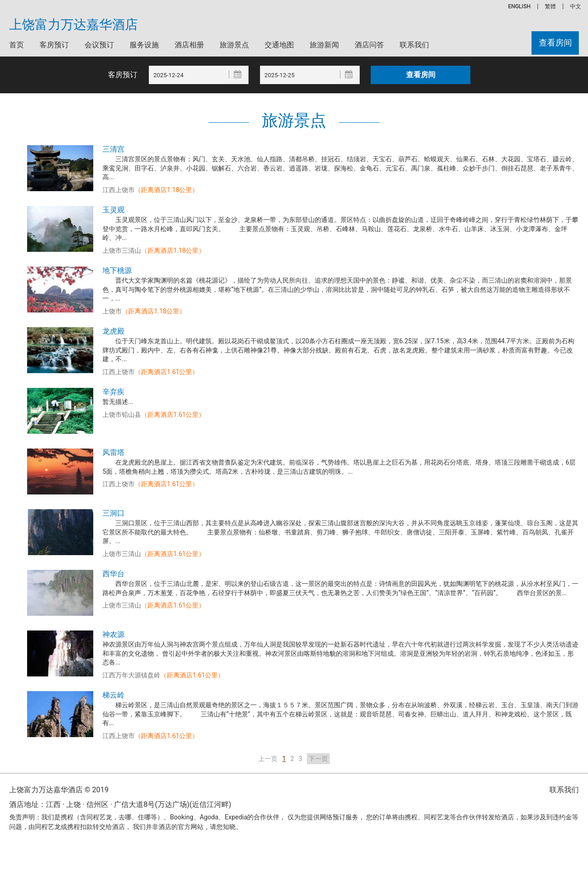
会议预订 (99, 45)
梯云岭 (113, 695)
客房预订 (54, 45)
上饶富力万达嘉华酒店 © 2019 (59, 790)
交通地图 (279, 45)
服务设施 (144, 45)
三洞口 (113, 513)
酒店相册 (189, 45)
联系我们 (414, 45)
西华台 (113, 574)
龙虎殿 (113, 331)
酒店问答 (369, 45)
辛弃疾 (113, 392)
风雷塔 (113, 452)
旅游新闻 (324, 45)
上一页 (268, 759)
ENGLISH (519, 6)
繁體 (550, 6)
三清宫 (113, 149)
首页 (17, 45)
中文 (576, 6)
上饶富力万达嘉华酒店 (73, 25)
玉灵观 (113, 210)
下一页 (318, 759)
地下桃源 (117, 270)
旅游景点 (234, 45)
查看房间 (555, 43)
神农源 (113, 634)
